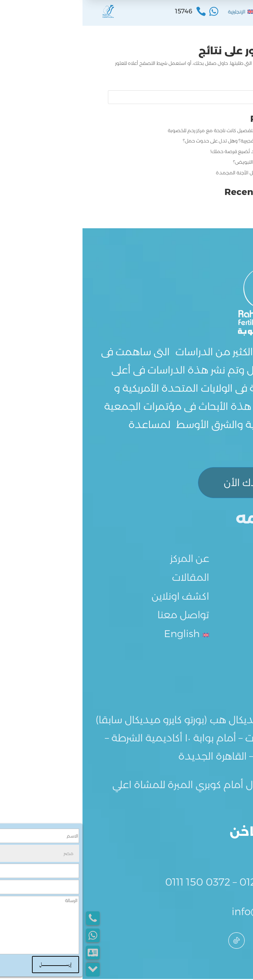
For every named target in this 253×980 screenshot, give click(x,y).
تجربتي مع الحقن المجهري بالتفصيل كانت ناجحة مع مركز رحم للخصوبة (156, 130)
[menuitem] (158, 12)
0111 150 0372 (115, 883)
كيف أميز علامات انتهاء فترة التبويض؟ (189, 162)
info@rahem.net (189, 913)
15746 (214, 854)
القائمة (204, 13)
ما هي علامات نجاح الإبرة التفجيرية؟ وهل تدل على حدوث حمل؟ (164, 141)
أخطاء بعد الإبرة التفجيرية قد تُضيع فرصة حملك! (178, 151)
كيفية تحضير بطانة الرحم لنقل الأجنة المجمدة (180, 173)
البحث (218, 97)
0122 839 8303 (193, 883)
